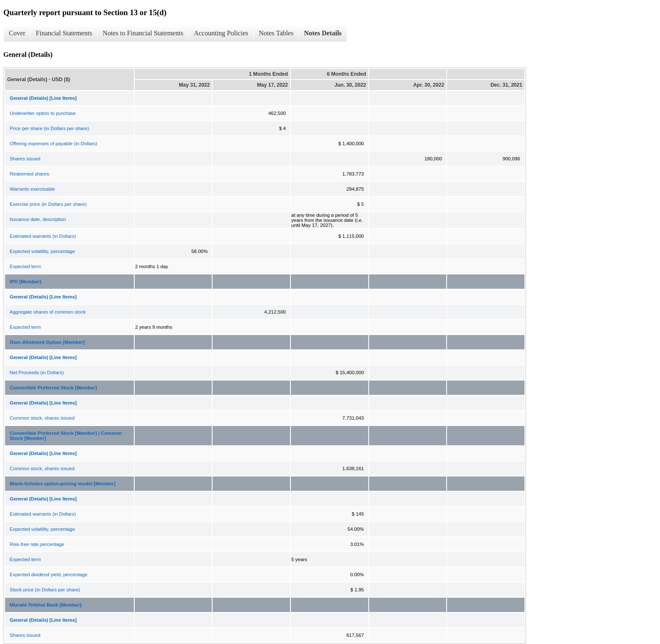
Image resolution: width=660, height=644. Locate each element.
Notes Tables (276, 33)
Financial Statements (64, 33)
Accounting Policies (221, 33)
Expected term (25, 266)
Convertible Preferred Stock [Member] (53, 388)
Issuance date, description (38, 219)
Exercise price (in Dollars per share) (48, 204)
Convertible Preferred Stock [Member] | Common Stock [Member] (66, 436)
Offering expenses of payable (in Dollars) (53, 144)
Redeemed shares (29, 174)
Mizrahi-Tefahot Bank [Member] (45, 605)
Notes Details (323, 33)
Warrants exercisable (32, 189)
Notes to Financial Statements (143, 33)
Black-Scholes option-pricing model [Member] (63, 484)
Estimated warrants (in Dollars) (43, 236)
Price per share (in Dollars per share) (49, 128)
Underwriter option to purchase (43, 113)
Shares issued (25, 159)
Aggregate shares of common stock (48, 312)
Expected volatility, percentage (42, 251)
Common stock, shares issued (42, 418)
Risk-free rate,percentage (37, 544)
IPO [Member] (25, 282)
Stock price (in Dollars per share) (45, 590)
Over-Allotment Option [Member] (47, 342)
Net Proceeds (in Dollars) (37, 373)
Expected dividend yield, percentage (49, 575)
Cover (17, 33)
